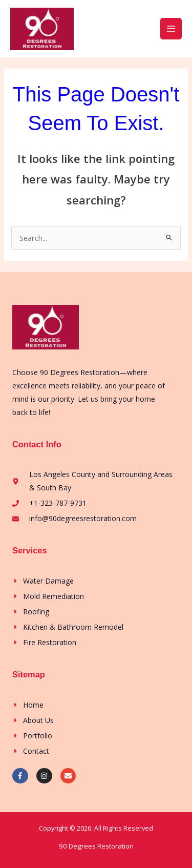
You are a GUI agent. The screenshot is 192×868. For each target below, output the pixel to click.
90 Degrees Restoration (96, 846)
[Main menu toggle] (171, 29)
